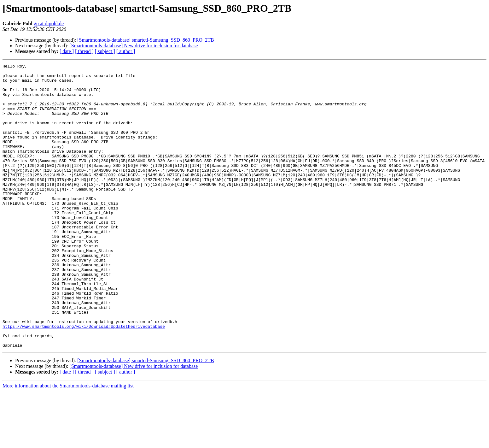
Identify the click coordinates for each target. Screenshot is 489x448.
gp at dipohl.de (49, 24)
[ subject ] (105, 51)
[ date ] (67, 51)
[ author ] (126, 51)
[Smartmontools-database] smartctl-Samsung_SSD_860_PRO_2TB (146, 40)
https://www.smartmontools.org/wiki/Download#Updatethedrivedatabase (84, 379)
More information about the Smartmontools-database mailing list (68, 442)
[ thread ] (84, 51)
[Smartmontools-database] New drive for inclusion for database (134, 46)
